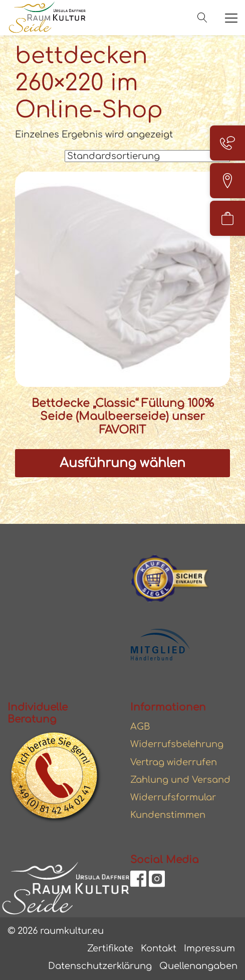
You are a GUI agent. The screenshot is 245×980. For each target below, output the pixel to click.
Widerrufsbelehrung (177, 744)
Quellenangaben (198, 966)
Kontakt (159, 948)
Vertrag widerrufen (174, 762)
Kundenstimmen (168, 815)
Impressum (209, 948)
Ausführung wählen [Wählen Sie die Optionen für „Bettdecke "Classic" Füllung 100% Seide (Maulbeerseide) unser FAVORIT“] (123, 463)
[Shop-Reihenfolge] (147, 156)
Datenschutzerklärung (100, 966)
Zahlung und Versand (180, 780)
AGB (140, 727)
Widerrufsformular (173, 797)
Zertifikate (110, 948)
